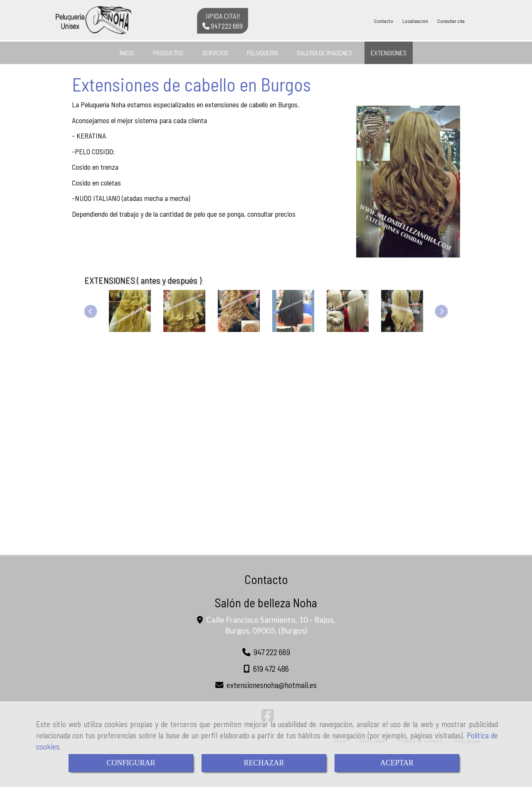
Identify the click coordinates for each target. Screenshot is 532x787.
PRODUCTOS (168, 53)
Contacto (384, 21)
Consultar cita (451, 21)
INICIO (127, 53)
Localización (415, 21)
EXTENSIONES (389, 53)
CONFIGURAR (131, 763)
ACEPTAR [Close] (397, 763)
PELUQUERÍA (262, 53)
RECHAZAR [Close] (264, 763)
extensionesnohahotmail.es (272, 685)
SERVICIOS (215, 53)
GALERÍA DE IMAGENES (324, 53)
